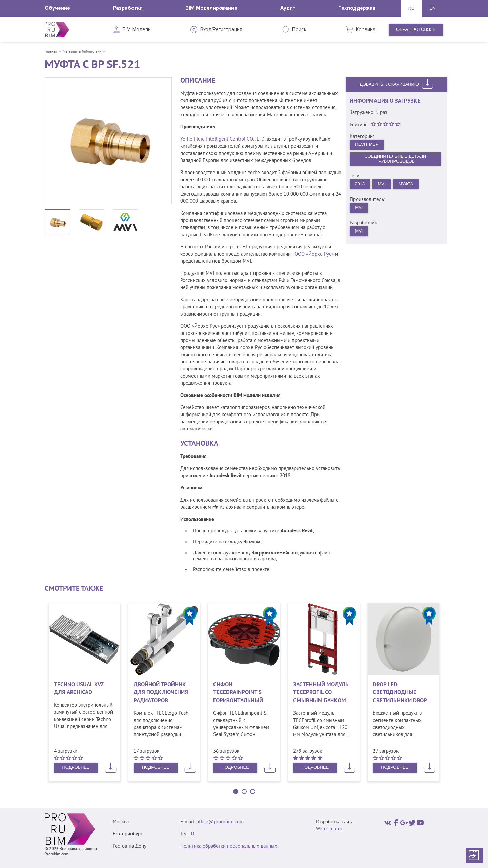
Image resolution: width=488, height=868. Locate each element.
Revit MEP (367, 144)
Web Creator (329, 829)
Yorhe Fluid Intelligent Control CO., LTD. (223, 139)
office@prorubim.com (220, 822)
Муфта (406, 184)
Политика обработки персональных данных (229, 846)
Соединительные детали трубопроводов (395, 159)
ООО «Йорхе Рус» (314, 254)
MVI (382, 184)
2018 (360, 184)
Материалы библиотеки (82, 52)
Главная (51, 52)
